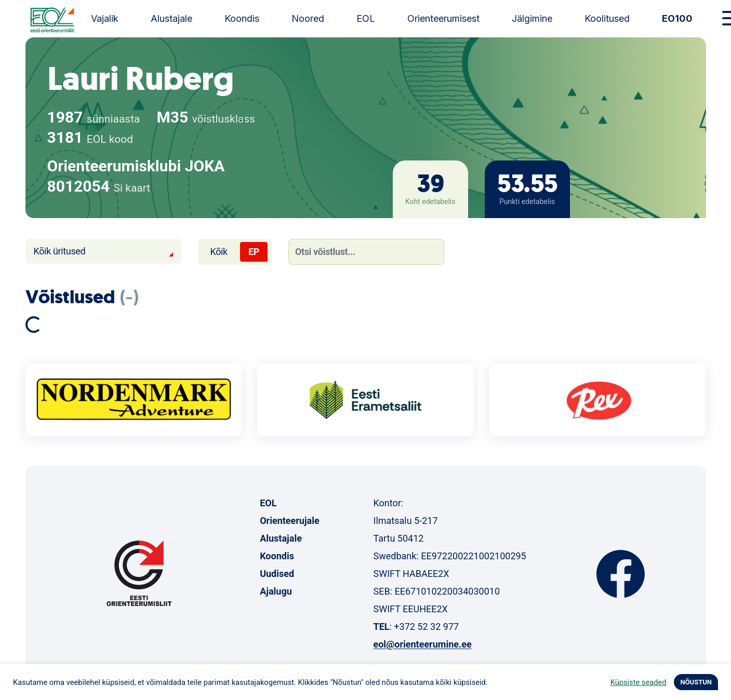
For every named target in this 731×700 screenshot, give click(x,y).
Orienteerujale (290, 521)
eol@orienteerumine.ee (422, 644)
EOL (366, 18)
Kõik (219, 252)
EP (254, 252)
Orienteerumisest (443, 18)
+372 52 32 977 (426, 627)
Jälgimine (532, 18)
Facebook (621, 574)
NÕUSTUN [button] (696, 682)
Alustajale (171, 18)
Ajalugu (276, 591)
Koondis (242, 18)
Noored (308, 18)
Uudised (277, 574)
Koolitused (607, 18)
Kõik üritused (60, 251)
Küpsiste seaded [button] (639, 682)
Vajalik (105, 18)
